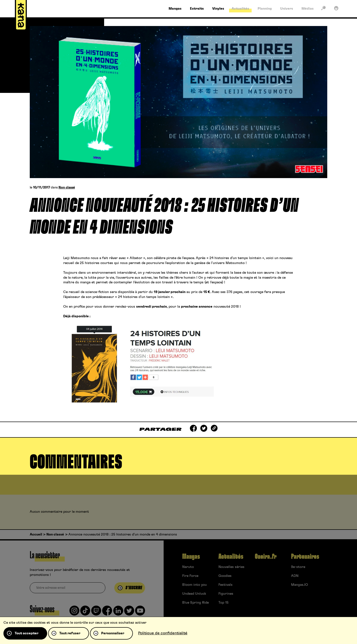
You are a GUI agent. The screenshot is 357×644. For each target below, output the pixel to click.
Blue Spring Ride (195, 603)
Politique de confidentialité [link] (163, 633)
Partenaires (305, 557)
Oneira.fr (266, 557)
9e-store (298, 567)
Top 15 (223, 603)
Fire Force (190, 576)
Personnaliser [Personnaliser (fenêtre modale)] (113, 633)
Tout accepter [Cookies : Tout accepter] (27, 633)
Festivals (225, 585)
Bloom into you (194, 585)
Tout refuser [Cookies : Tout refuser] (70, 633)
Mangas (191, 557)
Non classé (67, 188)
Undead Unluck (194, 594)
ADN (295, 576)
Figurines (226, 594)
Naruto (188, 567)
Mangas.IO (299, 585)
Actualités (231, 557)
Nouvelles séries (231, 567)
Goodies (225, 576)
